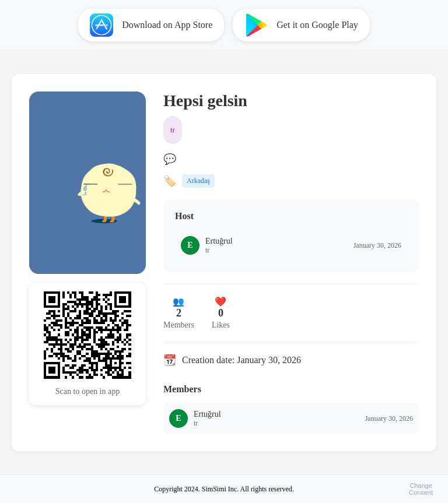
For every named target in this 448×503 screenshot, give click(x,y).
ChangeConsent (421, 489)
